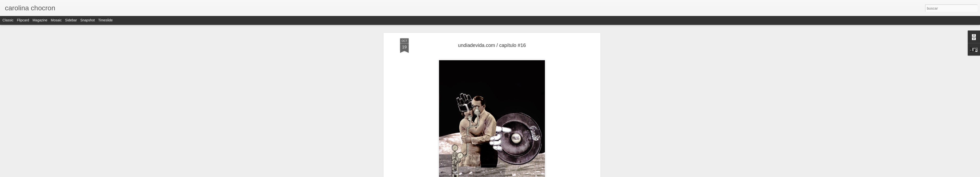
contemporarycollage (452, 152)
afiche (429, 148)
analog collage (447, 148)
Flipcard (23, 20)
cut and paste (480, 152)
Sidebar (71, 20)
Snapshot (88, 20)
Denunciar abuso (525, 174)
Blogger (509, 174)
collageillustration (561, 148)
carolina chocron (518, 142)
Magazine (40, 20)
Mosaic (56, 20)
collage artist (509, 148)
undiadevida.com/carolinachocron (492, 130)
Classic (8, 20)
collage (492, 148)
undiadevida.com (535, 152)
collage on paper (533, 148)
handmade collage (506, 152)
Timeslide (105, 20)
